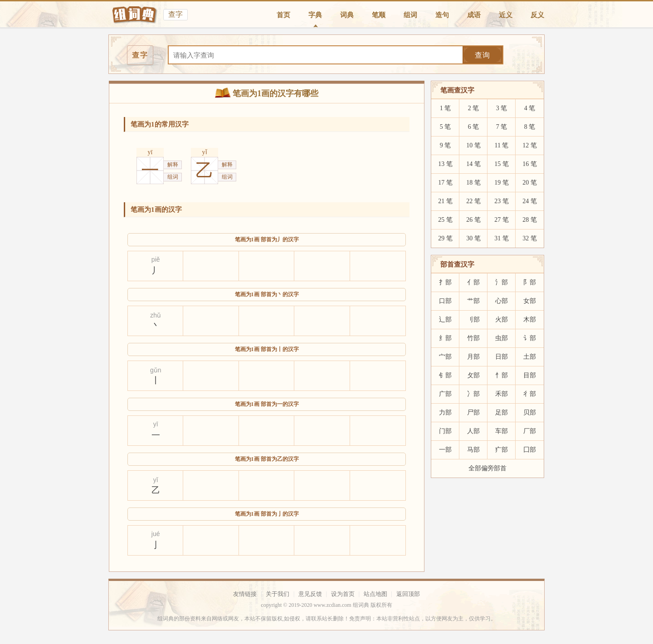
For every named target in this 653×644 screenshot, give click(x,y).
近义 (506, 15)
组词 (410, 15)
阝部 (530, 282)
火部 (502, 320)
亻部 (473, 282)
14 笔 (473, 164)
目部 (530, 375)
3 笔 (502, 108)
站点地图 (375, 594)
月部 (473, 357)
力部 (445, 412)
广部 (445, 394)
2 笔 (474, 108)
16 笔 (530, 164)
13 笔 (445, 164)
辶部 (445, 320)
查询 (482, 55)
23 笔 (502, 201)
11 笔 (502, 145)
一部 (445, 450)
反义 (537, 15)
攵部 (473, 375)
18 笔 (473, 183)
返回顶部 (408, 594)
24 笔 (530, 201)
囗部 (530, 450)
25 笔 (445, 220)
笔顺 (379, 15)
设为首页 (343, 594)
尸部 (473, 412)
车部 (502, 431)
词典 (347, 15)
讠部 (530, 338)
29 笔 (445, 238)
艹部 (473, 301)
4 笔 (530, 108)
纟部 (445, 338)
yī (150, 152)
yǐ (205, 152)
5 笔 (446, 127)
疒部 (502, 450)
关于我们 (278, 594)
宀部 (445, 357)
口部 (445, 301)
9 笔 (446, 145)
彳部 (530, 394)
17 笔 (445, 183)
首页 (283, 15)
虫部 (502, 338)
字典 (315, 15)
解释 (173, 165)
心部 (502, 301)
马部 (473, 450)
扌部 (445, 282)
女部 (530, 301)
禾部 (502, 394)
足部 (502, 412)
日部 (502, 357)
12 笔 (530, 145)
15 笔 (502, 164)
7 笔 (502, 127)
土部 (530, 357)
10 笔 (473, 145)
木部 (530, 320)
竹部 (473, 338)
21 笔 (445, 201)
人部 (473, 431)
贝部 (530, 412)
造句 (442, 15)
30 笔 (473, 238)
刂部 (473, 320)
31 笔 (502, 238)
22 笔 (473, 201)
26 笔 (473, 220)
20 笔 (530, 183)
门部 (445, 431)
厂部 (530, 431)
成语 (474, 15)
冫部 (473, 394)
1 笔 (446, 108)
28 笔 (530, 220)
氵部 (502, 282)
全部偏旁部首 (487, 468)
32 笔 (530, 238)
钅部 (445, 375)
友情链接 (245, 594)
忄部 (502, 375)
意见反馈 (310, 594)
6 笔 (474, 127)
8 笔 (530, 127)
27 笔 (502, 220)
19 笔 (502, 183)
